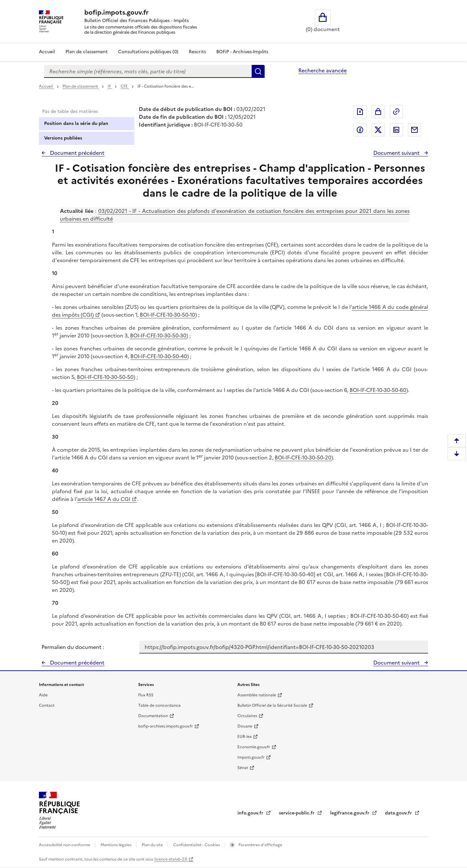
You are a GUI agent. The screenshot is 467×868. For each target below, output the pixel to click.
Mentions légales (116, 845)
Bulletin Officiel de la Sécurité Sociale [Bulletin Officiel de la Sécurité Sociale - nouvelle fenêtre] (272, 705)
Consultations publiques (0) (148, 52)
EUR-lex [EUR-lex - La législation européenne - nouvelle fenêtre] (245, 737)
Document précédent (77, 153)
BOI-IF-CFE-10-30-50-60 (378, 390)
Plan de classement (81, 86)
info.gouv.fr (251, 813)
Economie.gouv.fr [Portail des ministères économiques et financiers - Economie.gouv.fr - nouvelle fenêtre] (254, 747)
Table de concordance (159, 705)
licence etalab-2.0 (171, 859)
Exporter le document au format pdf (360, 112)
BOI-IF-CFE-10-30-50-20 (303, 458)
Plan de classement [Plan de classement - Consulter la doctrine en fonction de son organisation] (87, 52)
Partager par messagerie (414, 130)
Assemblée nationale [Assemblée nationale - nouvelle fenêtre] (257, 695)
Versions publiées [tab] (63, 138)
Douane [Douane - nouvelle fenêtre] (245, 726)
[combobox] (148, 71)
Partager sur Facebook (360, 130)
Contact (47, 705)
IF (110, 86)
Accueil (47, 52)
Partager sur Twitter (378, 130)
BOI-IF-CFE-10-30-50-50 (105, 377)
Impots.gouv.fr (251, 757)
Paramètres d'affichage (260, 845)
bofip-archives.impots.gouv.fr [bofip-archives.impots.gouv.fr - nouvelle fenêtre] (166, 726)
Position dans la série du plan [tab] (76, 123)
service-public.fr (297, 813)
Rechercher (258, 71)
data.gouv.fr (399, 813)
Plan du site (153, 845)
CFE (125, 86)
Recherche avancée (323, 70)
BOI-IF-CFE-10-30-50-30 (158, 336)
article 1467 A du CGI (104, 499)
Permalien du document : (73, 647)
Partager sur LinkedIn (396, 130)
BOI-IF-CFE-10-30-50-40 (159, 356)
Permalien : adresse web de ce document (396, 112)
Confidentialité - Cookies (197, 845)
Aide (43, 695)
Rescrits (197, 52)
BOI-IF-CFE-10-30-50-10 (168, 315)
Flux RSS (146, 695)
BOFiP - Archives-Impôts (242, 52)
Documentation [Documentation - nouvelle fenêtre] (153, 716)
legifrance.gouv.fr (350, 813)
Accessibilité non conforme (65, 845)
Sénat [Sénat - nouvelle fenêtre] (243, 768)
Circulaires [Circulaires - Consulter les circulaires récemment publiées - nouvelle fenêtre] (247, 716)
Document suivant (397, 153)
